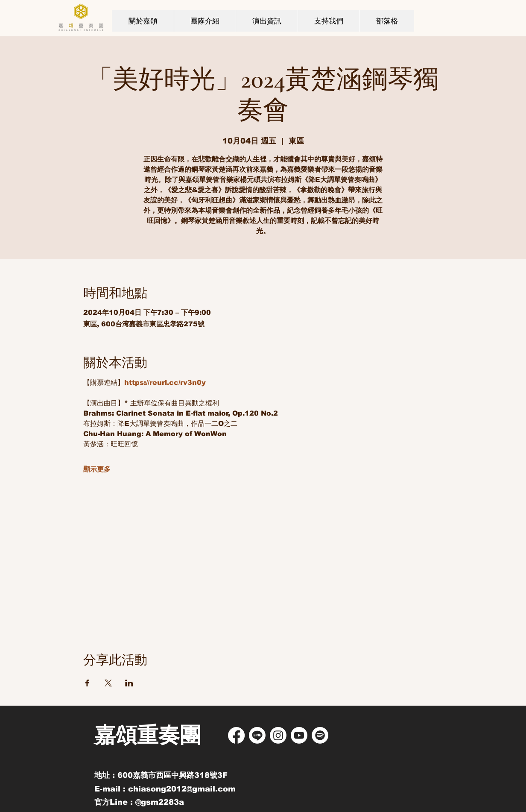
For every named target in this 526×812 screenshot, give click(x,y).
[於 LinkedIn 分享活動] (129, 683)
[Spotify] (320, 735)
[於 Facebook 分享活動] (87, 683)
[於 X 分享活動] (108, 683)
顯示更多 (97, 469)
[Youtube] (299, 735)
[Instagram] (278, 735)
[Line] (257, 735)
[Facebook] (236, 735)
